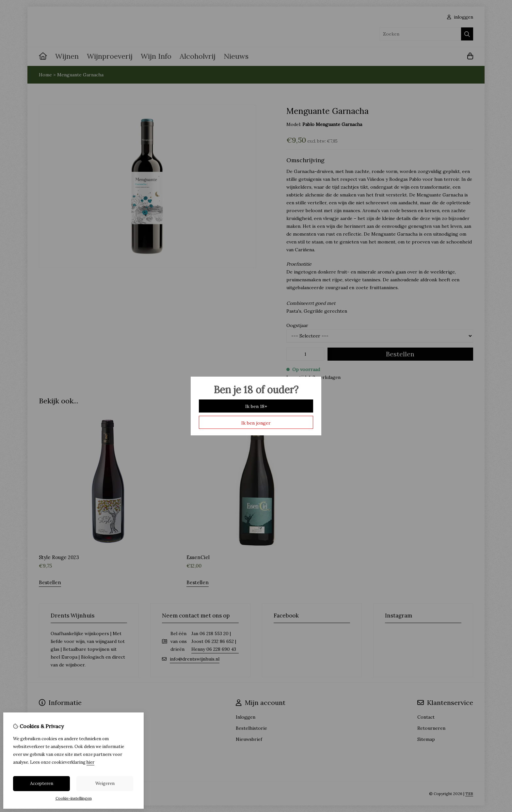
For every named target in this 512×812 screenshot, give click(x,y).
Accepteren (42, 783)
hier (90, 762)
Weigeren (105, 783)
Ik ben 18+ (256, 406)
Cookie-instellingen (74, 798)
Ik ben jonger (256, 423)
